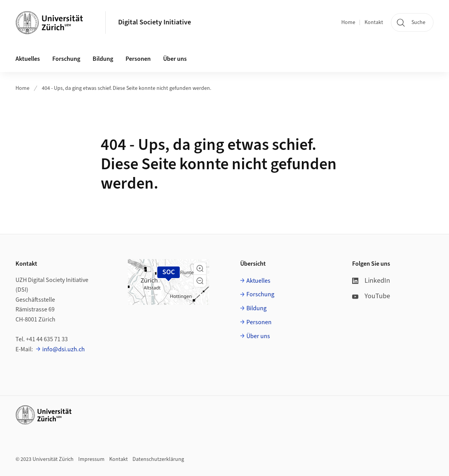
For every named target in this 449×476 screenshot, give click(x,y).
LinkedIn (371, 281)
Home (348, 22)
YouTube (371, 296)
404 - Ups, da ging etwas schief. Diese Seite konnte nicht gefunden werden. (126, 88)
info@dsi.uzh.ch (64, 349)
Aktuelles (258, 281)
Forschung (260, 294)
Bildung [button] (103, 59)
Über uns (258, 336)
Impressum (91, 459)
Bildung (256, 308)
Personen (259, 322)
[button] (200, 268)
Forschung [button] (66, 59)
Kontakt (374, 22)
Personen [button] (138, 59)
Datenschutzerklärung (158, 459)
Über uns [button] (175, 59)
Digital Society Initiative (155, 22)
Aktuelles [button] (28, 59)
